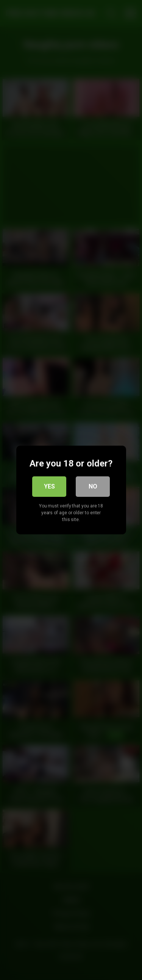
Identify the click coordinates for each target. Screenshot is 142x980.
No (93, 486)
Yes (49, 486)
